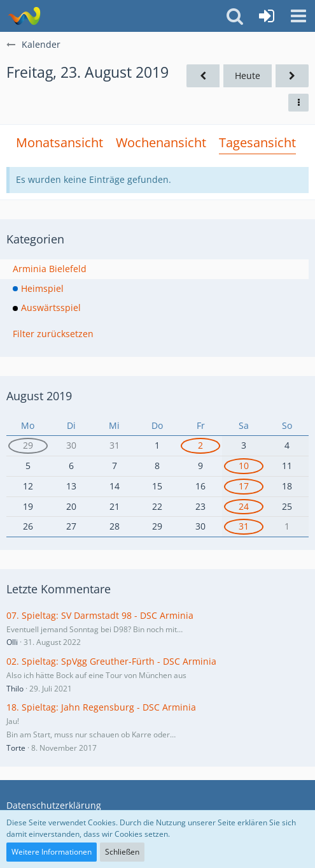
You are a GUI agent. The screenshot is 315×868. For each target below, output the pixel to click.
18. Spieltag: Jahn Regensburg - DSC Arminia (101, 707)
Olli (12, 642)
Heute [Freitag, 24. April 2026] (248, 76)
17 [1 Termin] (244, 486)
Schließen (122, 852)
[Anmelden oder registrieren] (267, 16)
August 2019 (39, 396)
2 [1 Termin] (200, 445)
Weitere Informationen (52, 852)
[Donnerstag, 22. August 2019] (203, 76)
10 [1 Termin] (244, 466)
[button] (298, 16)
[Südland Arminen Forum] (24, 16)
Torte (16, 748)
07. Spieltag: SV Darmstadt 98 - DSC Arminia (100, 615)
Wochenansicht (161, 142)
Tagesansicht (257, 142)
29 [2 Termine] (28, 445)
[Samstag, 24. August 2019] (292, 76)
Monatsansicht (59, 142)
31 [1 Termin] (244, 526)
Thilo (15, 689)
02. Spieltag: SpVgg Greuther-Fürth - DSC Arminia (111, 661)
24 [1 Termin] (244, 506)
